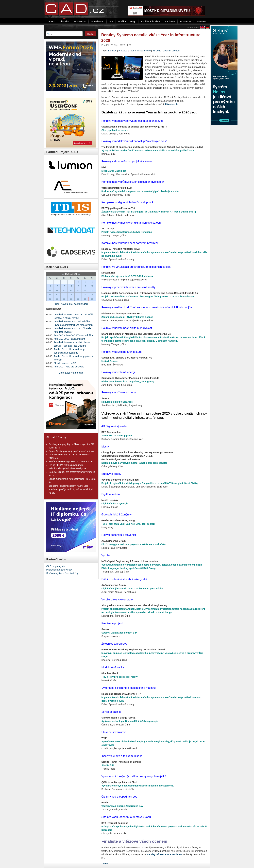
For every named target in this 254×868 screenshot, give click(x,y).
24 (92, 295)
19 (57, 295)
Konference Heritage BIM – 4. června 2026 (71, 462)
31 (92, 299)
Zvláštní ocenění (172, 51)
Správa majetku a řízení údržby (62, 573)
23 (85, 295)
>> (79, 274)
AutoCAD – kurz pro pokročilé (69, 367)
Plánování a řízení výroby (59, 570)
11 (50, 290)
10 (92, 286)
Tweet (105, 864)
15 (78, 290)
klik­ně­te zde (172, 104)
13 (64, 290)
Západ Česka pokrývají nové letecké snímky (71, 451)
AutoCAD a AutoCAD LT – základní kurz (74, 335)
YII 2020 (157, 51)
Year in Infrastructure (140, 51)
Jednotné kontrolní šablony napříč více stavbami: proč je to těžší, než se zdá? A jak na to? (71, 489)
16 (85, 290)
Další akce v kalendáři (71, 373)
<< (63, 274)
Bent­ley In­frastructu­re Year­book (164, 854)
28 (71, 299)
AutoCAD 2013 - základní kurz (69, 339)
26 (57, 299)
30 (85, 299)
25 (50, 299)
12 (57, 290)
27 (64, 299)
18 (50, 295)
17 (92, 290)
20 (64, 295)
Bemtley (112, 51)
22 (78, 295)
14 (71, 290)
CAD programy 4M (56, 566)
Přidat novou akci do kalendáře (71, 304)
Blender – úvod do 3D (65, 363)
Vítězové (123, 51)
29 (78, 299)
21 (71, 295)
